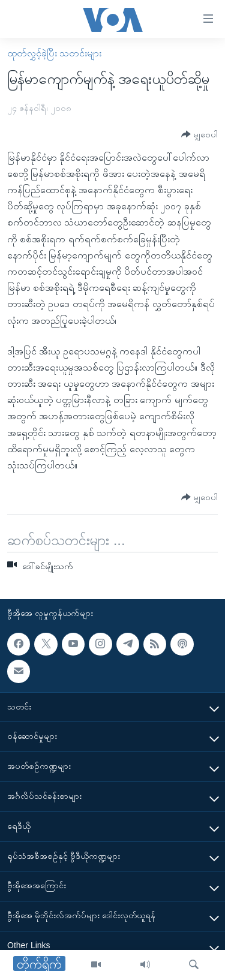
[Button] (199, 135)
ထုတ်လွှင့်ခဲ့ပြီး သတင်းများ (54, 53)
